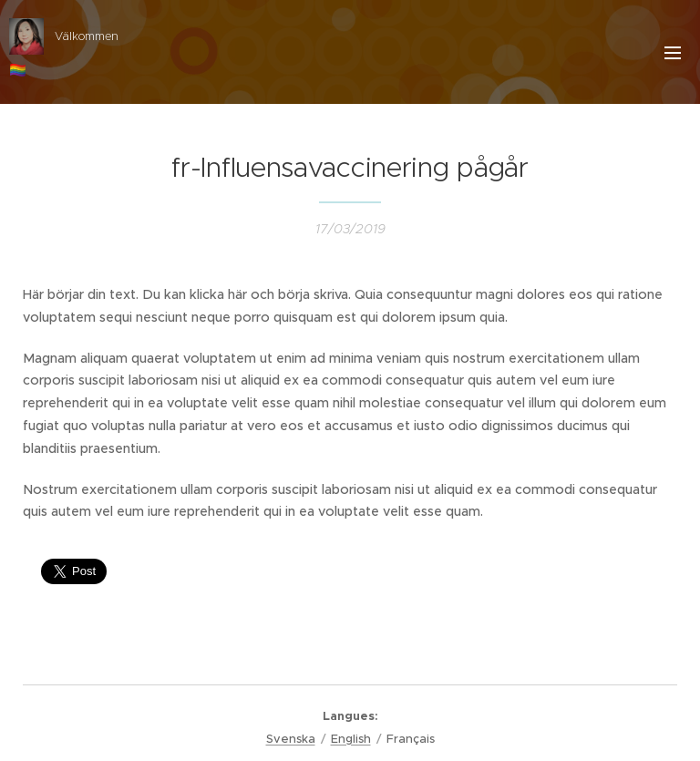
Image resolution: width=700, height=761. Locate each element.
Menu (673, 53)
